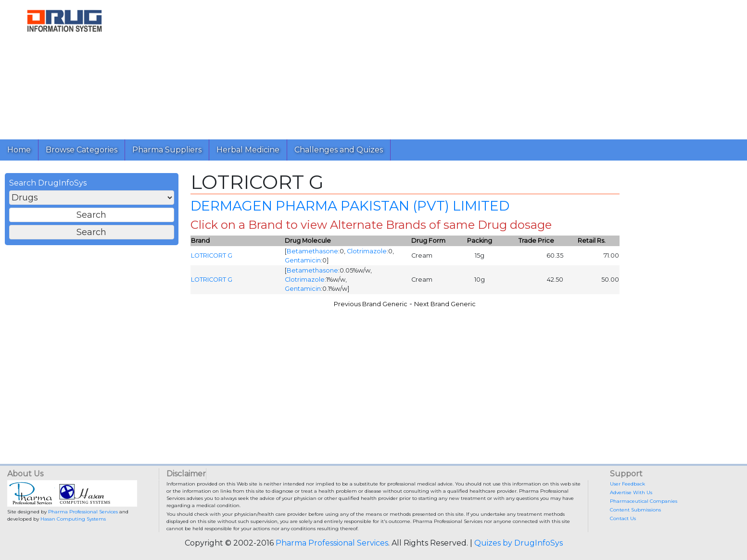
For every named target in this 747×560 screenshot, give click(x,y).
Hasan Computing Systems (73, 519)
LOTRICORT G (212, 255)
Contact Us (623, 518)
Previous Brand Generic (371, 304)
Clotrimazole (367, 251)
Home (19, 150)
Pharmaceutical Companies (644, 501)
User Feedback (627, 484)
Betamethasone (312, 251)
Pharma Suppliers (167, 150)
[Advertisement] (418, 67)
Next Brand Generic (445, 304)
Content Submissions (635, 510)
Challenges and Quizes (339, 150)
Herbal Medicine (248, 150)
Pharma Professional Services (83, 512)
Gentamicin (303, 260)
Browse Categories (82, 150)
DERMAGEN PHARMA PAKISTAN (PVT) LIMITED (350, 206)
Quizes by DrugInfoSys (519, 543)
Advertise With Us (631, 492)
